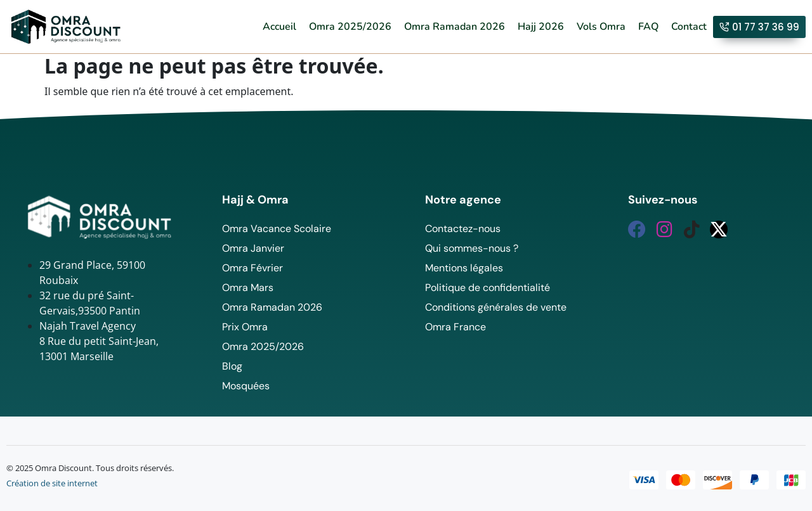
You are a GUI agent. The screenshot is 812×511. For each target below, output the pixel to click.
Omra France (455, 327)
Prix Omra (245, 327)
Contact (689, 27)
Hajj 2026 (541, 27)
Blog (232, 366)
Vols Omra (601, 27)
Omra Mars (248, 288)
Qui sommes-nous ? (472, 248)
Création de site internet (52, 483)
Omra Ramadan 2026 (455, 27)
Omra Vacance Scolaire (277, 229)
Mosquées (246, 386)
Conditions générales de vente (496, 307)
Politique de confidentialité (488, 288)
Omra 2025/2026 (350, 27)
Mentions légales (464, 268)
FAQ (648, 27)
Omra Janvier (253, 248)
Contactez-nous (463, 229)
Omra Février (252, 268)
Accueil (279, 27)
